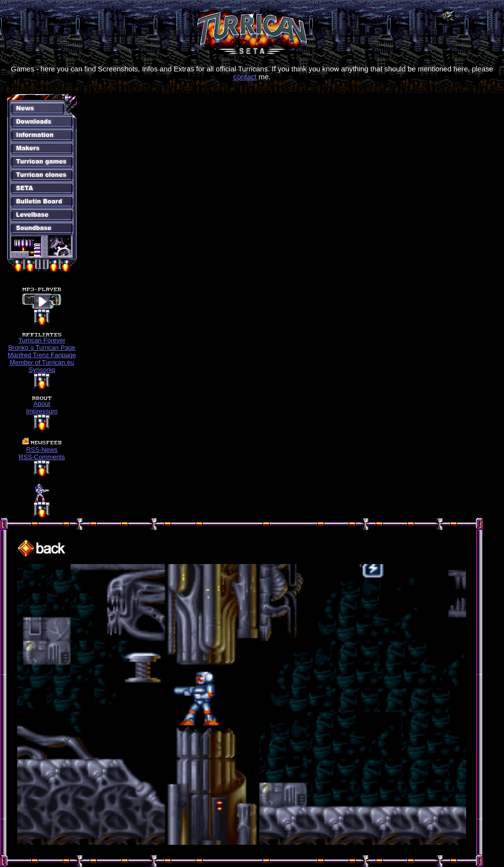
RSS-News (42, 450)
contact (245, 77)
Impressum (42, 411)
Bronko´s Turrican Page (42, 348)
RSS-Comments (42, 457)
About (42, 404)
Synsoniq (42, 370)
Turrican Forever (42, 340)
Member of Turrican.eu (42, 362)
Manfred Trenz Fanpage (42, 355)
